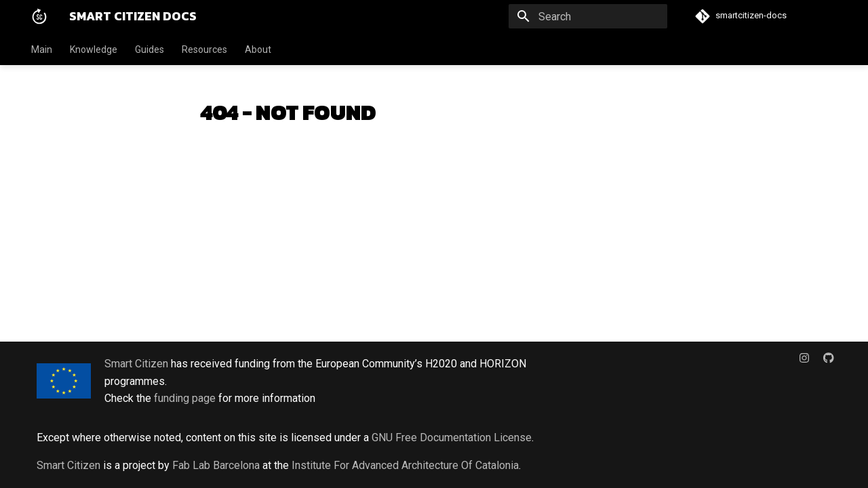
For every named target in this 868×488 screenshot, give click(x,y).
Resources (204, 49)
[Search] (588, 16)
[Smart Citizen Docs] (39, 16)
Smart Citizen (136, 364)
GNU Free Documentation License (452, 438)
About (258, 49)
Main (42, 49)
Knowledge (94, 49)
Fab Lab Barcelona (216, 465)
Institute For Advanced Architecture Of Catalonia (405, 465)
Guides (150, 49)
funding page (185, 398)
